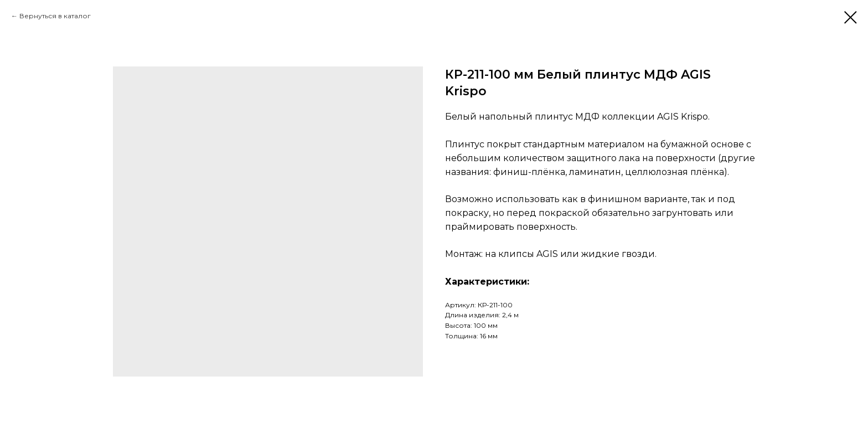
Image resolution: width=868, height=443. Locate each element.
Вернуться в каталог (55, 16)
